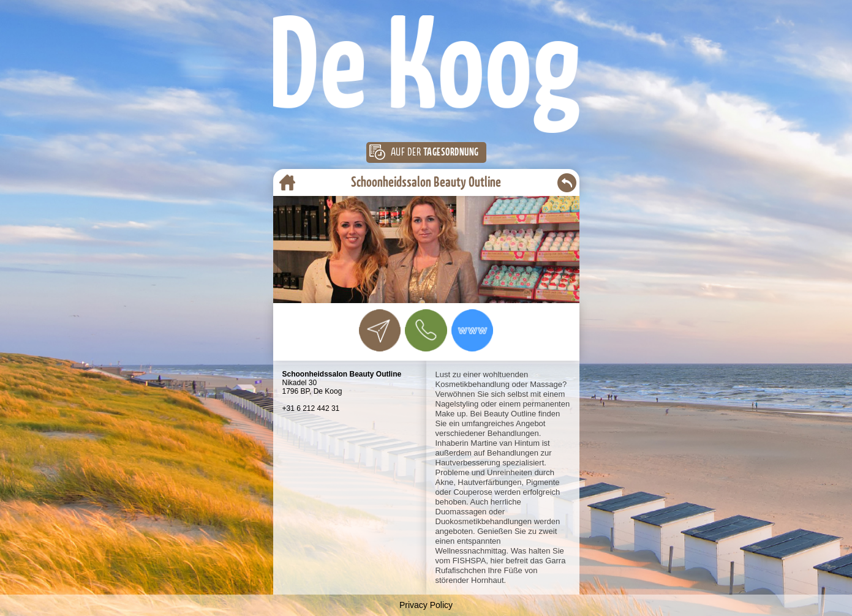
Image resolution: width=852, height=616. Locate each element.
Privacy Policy (426, 605)
